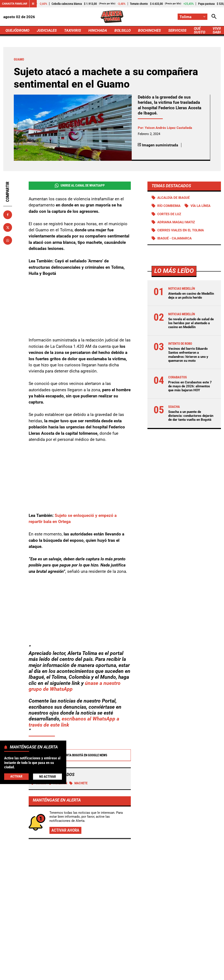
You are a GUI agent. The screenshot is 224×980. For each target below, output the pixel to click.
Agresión (58, 735)
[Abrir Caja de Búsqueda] (214, 17)
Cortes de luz (169, 214)
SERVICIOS (177, 30)
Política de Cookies (95, 975)
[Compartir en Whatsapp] (8, 240)
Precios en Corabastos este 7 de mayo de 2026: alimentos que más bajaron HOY (190, 386)
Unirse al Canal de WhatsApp (80, 186)
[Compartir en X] (8, 227)
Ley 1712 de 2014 (129, 975)
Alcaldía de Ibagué (173, 198)
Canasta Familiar (15, 4)
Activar (16, 776)
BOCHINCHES (149, 30)
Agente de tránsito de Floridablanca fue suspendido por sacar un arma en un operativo (110, 862)
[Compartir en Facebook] (8, 215)
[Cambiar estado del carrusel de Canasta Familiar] (33, 4)
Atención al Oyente (137, 967)
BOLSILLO (122, 30)
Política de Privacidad (102, 967)
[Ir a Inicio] (112, 17)
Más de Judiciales (38, 817)
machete (79, 735)
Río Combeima (169, 206)
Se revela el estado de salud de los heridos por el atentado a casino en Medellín (191, 323)
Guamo (38, 735)
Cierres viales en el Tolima (180, 230)
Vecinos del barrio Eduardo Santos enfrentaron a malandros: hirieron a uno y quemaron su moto (188, 355)
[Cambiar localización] (192, 17)
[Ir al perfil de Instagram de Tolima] (125, 932)
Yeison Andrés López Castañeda (168, 128)
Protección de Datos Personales (180, 967)
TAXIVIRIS (73, 30)
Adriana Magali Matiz (176, 222)
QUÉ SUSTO (199, 30)
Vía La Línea (200, 206)
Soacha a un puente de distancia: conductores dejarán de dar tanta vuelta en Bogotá (191, 416)
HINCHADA (98, 30)
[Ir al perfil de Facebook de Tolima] (97, 932)
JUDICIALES (47, 30)
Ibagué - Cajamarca (174, 238)
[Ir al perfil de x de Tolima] (111, 932)
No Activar (47, 777)
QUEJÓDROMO (17, 30)
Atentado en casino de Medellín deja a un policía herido (191, 296)
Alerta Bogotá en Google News (80, 707)
